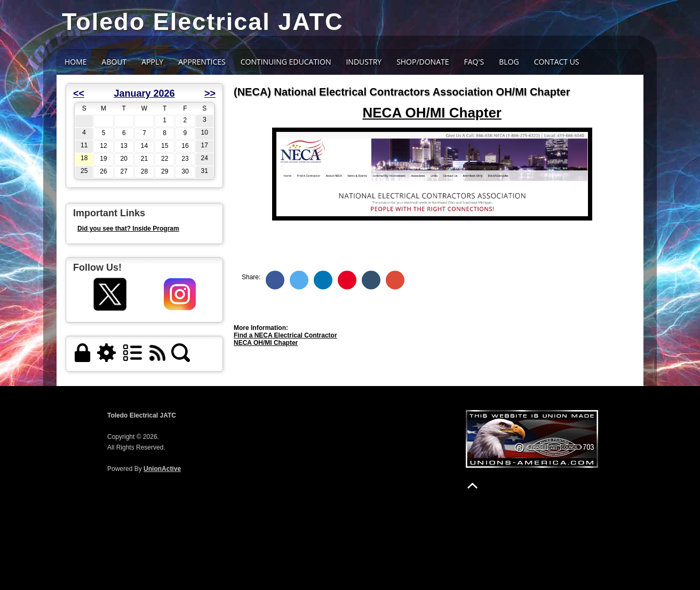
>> (210, 93)
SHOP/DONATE (423, 62)
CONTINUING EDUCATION (286, 62)
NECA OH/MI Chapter (266, 343)
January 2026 (144, 93)
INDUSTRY (364, 62)
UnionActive (162, 469)
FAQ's (474, 62)
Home (76, 62)
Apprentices (202, 62)
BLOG (509, 62)
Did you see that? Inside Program (128, 229)
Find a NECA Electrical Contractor (285, 335)
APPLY (152, 62)
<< (79, 93)
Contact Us (557, 62)
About (114, 62)
